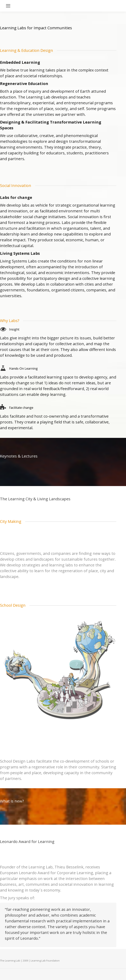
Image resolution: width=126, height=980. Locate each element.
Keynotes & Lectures (19, 456)
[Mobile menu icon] (8, 6)
